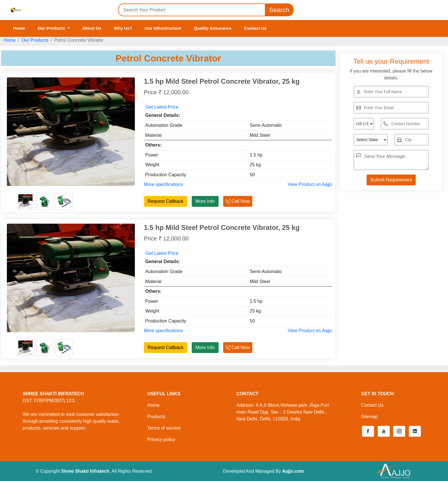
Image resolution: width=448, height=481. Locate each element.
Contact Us (255, 28)
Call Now (238, 201)
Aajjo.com (293, 471)
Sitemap (369, 417)
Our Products (35, 40)
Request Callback (166, 201)
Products (156, 417)
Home (19, 28)
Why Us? (123, 28)
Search (279, 10)
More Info (205, 201)
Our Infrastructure (163, 28)
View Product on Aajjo (310, 184)
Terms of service (164, 428)
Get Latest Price (162, 107)
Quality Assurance (213, 28)
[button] (368, 431)
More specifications (164, 184)
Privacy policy (161, 439)
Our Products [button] (52, 28)
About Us (92, 28)
